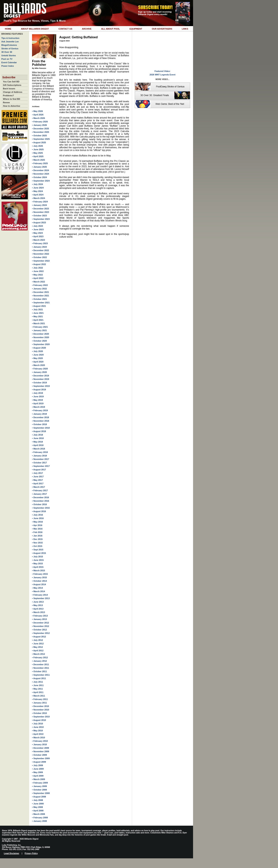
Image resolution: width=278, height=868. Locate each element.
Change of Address (13, 92)
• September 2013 (41, 598)
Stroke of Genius (10, 49)
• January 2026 (39, 125)
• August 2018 (39, 431)
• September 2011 (41, 675)
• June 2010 (38, 727)
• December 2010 (41, 706)
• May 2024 (37, 191)
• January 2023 (39, 247)
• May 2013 (37, 605)
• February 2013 (40, 616)
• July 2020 (37, 351)
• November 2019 (41, 379)
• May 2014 (37, 588)
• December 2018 (41, 417)
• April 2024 (38, 195)
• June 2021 (38, 313)
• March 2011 (39, 696)
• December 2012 (41, 623)
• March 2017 (39, 487)
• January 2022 (39, 289)
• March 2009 (39, 779)
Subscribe (9, 77)
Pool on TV (7, 59)
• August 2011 (39, 678)
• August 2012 (39, 637)
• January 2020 (39, 372)
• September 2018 (41, 428)
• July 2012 (37, 640)
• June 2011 (38, 685)
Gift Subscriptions (12, 85)
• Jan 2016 (37, 536)
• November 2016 (41, 501)
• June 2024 (38, 188)
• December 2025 (41, 129)
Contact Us (65, 29)
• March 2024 (39, 198)
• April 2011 (38, 692)
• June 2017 (38, 477)
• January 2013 (39, 619)
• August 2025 (39, 142)
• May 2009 (37, 772)
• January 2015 (39, 577)
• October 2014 (39, 581)
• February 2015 (40, 574)
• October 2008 (39, 790)
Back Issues (9, 89)
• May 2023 (37, 233)
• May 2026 (37, 111)
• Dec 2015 (37, 539)
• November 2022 (41, 254)
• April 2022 (38, 278)
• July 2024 (37, 184)
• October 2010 (39, 713)
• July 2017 (37, 473)
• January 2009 (39, 786)
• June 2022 (38, 271)
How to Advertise (11, 106)
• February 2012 (40, 657)
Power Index (8, 66)
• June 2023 (38, 229)
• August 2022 (39, 264)
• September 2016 (41, 508)
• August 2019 (39, 390)
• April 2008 (38, 811)
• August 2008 (39, 797)
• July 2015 (37, 557)
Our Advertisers (162, 29)
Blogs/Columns (9, 45)
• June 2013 (38, 602)
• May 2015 (37, 564)
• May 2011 (37, 689)
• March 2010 (39, 738)
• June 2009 (38, 769)
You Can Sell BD (11, 82)
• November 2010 (41, 710)
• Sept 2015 (38, 550)
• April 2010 (38, 734)
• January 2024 (39, 205)
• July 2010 (37, 724)
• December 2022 (41, 250)
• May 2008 (37, 807)
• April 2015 (38, 567)
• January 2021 (39, 330)
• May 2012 (37, 647)
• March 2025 (39, 160)
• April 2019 (38, 403)
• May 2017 (37, 480)
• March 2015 (39, 570)
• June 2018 (38, 438)
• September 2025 (41, 139)
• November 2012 (41, 626)
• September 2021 (41, 303)
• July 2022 (37, 268)
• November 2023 (41, 212)
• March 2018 (39, 449)
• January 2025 (39, 167)
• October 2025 (39, 136)
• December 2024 (41, 170)
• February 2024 (40, 202)
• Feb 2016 (37, 532)
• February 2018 (40, 452)
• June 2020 (38, 355)
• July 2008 (37, 800)
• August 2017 (39, 470)
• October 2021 (39, 299)
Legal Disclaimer (11, 853)
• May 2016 (37, 522)
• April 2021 (38, 320)
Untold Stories (9, 55)
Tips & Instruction (10, 38)
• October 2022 (39, 257)
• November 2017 (41, 459)
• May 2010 (37, 731)
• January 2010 (39, 744)
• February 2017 (40, 490)
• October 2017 (39, 463)
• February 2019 (40, 410)
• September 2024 (41, 181)
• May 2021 (37, 316)
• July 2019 (37, 393)
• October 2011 (39, 671)
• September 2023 (41, 219)
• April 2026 (38, 115)
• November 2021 (41, 296)
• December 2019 (41, 376)
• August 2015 (39, 553)
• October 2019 (39, 383)
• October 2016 (39, 504)
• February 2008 (40, 818)
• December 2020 (41, 334)
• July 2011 (37, 682)
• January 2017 (39, 494)
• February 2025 (40, 163)
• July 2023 (37, 226)
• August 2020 (39, 348)
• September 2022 (41, 261)
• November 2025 (41, 132)
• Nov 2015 (37, 543)
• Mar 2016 (37, 529)
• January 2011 (39, 703)
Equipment (136, 29)
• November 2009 (41, 751)
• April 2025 (38, 156)
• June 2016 (38, 518)
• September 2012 (41, 633)
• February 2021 (40, 327)
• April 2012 (38, 651)
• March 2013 (39, 612)
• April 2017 (38, 483)
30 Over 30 (7, 52)
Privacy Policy (31, 853)
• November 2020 (41, 337)
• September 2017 (41, 466)
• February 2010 (40, 741)
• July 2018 (37, 435)
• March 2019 (39, 407)
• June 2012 (38, 644)
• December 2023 (41, 209)
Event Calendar (9, 62)
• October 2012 (39, 630)
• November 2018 (41, 421)
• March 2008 (39, 814)
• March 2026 (39, 118)
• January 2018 (39, 456)
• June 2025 (38, 149)
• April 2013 (38, 609)
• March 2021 (39, 323)
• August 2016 (39, 511)
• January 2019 (39, 414)
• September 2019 (41, 386)
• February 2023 (40, 243)
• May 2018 (37, 442)
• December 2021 (41, 292)
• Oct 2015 (37, 546)
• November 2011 (41, 668)
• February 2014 (40, 595)
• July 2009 (37, 765)
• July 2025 (37, 146)
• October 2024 (39, 177)
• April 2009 (38, 776)
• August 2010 (39, 720)
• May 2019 (37, 400)
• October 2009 (39, 755)
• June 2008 (38, 804)
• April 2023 (38, 236)
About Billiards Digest (35, 29)
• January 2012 (39, 661)
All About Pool (111, 29)
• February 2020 (40, 369)
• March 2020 (39, 365)
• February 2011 (40, 699)
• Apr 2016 (37, 525)
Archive (87, 29)
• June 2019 (38, 396)
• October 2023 (39, 216)
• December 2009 (41, 748)
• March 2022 (39, 282)
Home (8, 29)
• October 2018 (39, 424)
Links (185, 29)
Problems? (8, 95)
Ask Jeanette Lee (10, 42)
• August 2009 (39, 762)
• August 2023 (39, 223)
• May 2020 (37, 358)
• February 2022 (40, 285)
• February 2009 (40, 783)
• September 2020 (41, 344)
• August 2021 (39, 306)
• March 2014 (39, 591)
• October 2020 (39, 341)
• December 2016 (41, 497)
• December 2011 (41, 664)
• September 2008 (41, 793)
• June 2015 (38, 560)
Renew (6, 102)
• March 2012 (39, 654)
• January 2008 (39, 821)
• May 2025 (37, 153)
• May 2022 (37, 275)
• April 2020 (38, 362)
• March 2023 (39, 240)
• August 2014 (39, 584)
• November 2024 (41, 174)
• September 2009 (41, 758)
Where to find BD (11, 99)
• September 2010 (41, 717)
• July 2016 (37, 515)
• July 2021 (37, 310)
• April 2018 (38, 445)
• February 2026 (40, 122)
